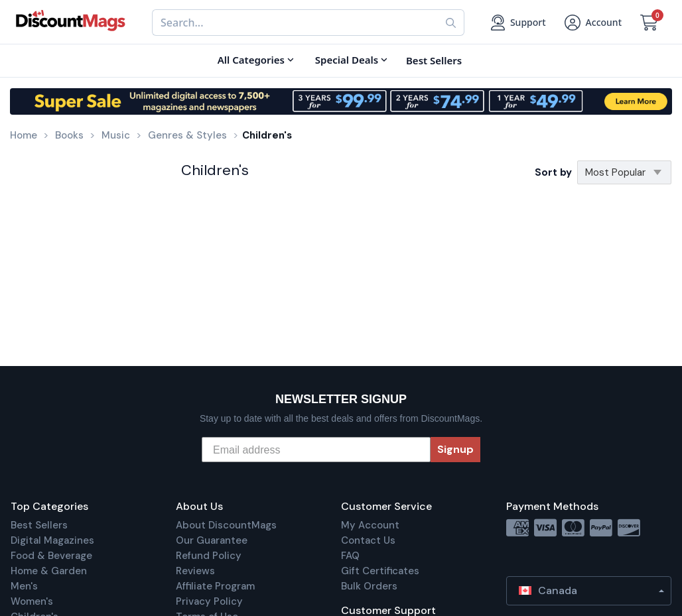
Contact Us (368, 540)
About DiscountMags (226, 525)
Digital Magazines (52, 540)
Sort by (553, 172)
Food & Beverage (51, 556)
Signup (455, 449)
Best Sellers (39, 525)
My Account (370, 525)
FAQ (350, 556)
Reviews (195, 571)
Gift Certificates (380, 571)
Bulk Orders (369, 586)
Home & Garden (49, 571)
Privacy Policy (209, 601)
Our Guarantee (212, 540)
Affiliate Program (215, 586)
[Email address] (316, 450)
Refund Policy (209, 556)
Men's (24, 586)
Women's (32, 601)
